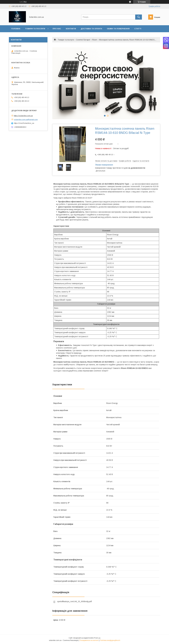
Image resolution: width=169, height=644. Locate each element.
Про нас (57, 29)
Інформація (17, 36)
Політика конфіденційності (110, 640)
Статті (138, 29)
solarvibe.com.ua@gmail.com (26, 119)
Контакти (71, 29)
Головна (16, 29)
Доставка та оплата (91, 29)
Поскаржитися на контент (89, 640)
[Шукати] (139, 17)
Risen (95, 40)
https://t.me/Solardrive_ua (24, 123)
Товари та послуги (35, 29)
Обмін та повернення (118, 29)
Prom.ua (97, 638)
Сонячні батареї (83, 40)
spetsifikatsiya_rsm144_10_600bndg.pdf (74, 601)
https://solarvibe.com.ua (23, 116)
